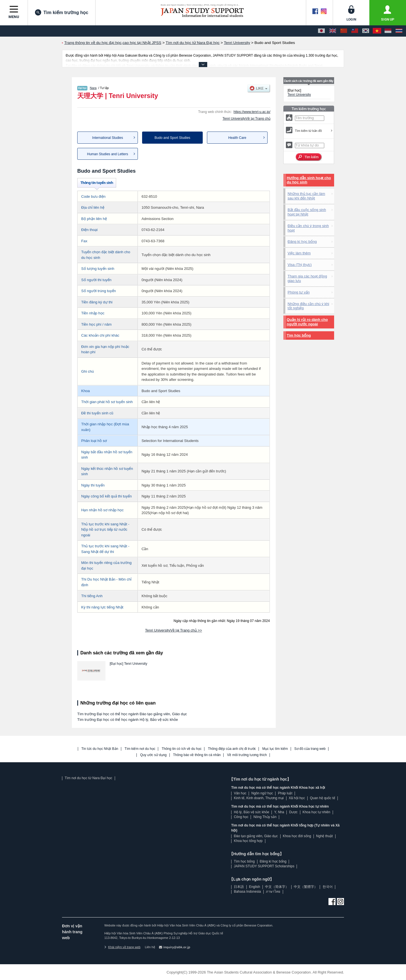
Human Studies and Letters (108, 154)
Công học (241, 817)
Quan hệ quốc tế (323, 798)
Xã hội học (297, 798)
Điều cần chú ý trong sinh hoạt (308, 228)
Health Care (237, 138)
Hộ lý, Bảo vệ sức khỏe (251, 812)
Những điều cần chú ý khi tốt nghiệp (308, 306)
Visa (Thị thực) (300, 265)
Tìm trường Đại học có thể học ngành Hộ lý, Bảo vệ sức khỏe (128, 720)
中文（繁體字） (306, 887)
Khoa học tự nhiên (316, 812)
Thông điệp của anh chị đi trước (232, 749)
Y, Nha (279, 812)
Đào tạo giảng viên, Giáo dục (256, 836)
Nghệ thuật (324, 836)
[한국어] (366, 31)
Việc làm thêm (299, 253)
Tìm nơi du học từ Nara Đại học (88, 778)
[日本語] (321, 31)
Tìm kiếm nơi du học (140, 749)
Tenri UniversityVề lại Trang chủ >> (174, 630)
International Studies (108, 138)
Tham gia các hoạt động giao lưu (307, 278)
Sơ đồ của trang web (310, 749)
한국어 (328, 887)
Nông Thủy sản (265, 817)
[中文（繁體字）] (355, 31)
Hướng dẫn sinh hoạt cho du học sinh (309, 180)
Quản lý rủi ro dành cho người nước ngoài (307, 322)
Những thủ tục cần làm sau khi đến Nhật (306, 196)
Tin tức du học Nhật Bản (100, 749)
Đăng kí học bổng (302, 242)
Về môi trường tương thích (247, 755)
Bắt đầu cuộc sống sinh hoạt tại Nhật (307, 212)
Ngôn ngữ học (262, 793)
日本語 (239, 887)
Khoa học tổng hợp (248, 841)
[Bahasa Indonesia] (388, 31)
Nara (93, 88)
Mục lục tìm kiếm (275, 749)
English (254, 887)
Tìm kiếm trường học (62, 12)
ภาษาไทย (273, 892)
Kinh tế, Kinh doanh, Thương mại (259, 798)
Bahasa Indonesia (247, 892)
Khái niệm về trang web (122, 947)
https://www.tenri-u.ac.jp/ (252, 112)
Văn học (240, 793)
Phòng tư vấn (299, 292)
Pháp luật (285, 793)
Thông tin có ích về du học (181, 749)
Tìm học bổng (299, 335)
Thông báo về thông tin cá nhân (197, 755)
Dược (293, 812)
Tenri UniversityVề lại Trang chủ (246, 119)
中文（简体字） (277, 887)
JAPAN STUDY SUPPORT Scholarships (264, 866)
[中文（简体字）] (344, 31)
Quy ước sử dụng (153, 755)
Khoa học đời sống (297, 836)
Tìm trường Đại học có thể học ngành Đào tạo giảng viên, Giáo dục (132, 714)
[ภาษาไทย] (399, 31)
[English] (333, 31)
